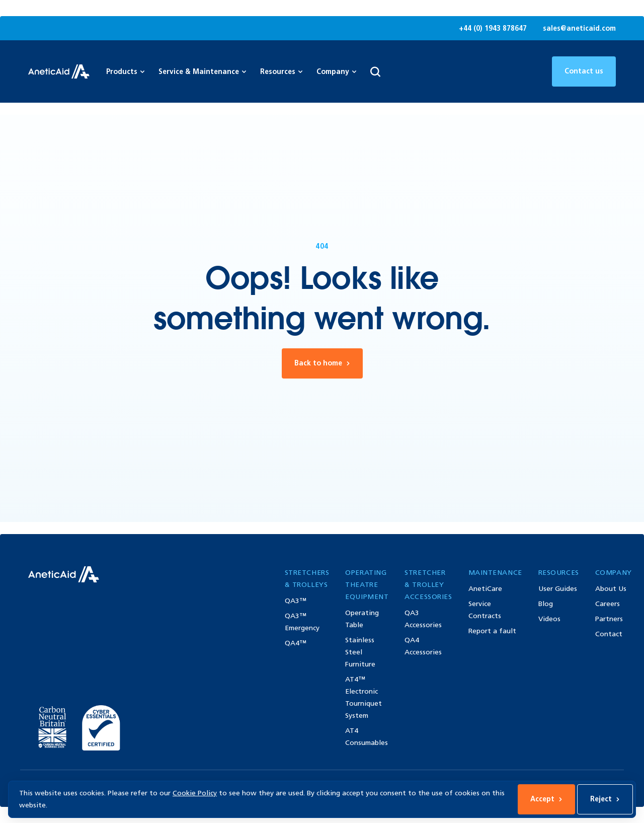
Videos (549, 619)
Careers (608, 604)
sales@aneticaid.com (579, 28)
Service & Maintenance (202, 72)
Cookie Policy (195, 793)
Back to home (322, 363)
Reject (605, 799)
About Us (611, 589)
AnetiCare (485, 589)
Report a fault (492, 631)
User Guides (558, 589)
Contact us (584, 71)
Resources (281, 72)
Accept (546, 799)
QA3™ (296, 601)
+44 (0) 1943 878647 (493, 28)
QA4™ (296, 643)
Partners (609, 619)
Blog (546, 604)
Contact (609, 634)
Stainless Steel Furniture (360, 652)
